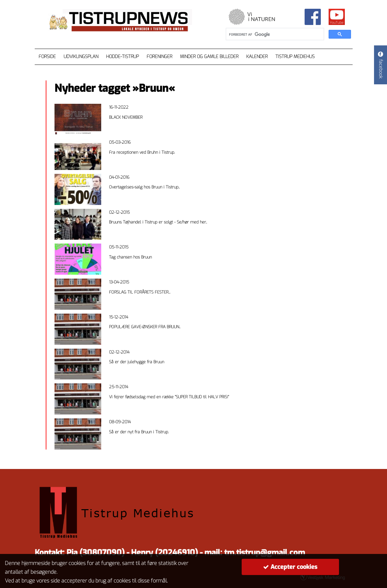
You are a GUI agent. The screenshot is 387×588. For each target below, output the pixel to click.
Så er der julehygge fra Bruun (137, 362)
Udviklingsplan (81, 57)
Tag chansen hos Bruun (130, 257)
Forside (47, 57)
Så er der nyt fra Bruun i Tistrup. (139, 432)
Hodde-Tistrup (122, 57)
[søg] (274, 34)
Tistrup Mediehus (295, 57)
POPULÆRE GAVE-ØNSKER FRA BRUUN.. (145, 327)
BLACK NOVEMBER (126, 117)
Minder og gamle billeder (209, 57)
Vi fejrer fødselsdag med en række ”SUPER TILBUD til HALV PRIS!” (169, 397)
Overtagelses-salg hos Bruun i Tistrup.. (144, 187)
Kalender (257, 57)
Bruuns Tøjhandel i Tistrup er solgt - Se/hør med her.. (158, 222)
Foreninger (159, 57)
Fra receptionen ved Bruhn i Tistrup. (142, 152)
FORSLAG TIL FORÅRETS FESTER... (140, 292)
